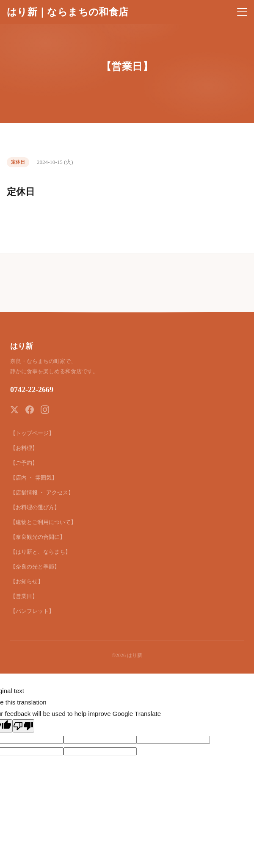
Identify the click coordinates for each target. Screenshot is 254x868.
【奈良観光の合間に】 (38, 537)
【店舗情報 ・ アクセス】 (42, 492)
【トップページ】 (32, 433)
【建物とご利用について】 (43, 522)
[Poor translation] (23, 726)
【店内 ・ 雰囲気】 (34, 478)
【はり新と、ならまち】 (40, 552)
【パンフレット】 (32, 611)
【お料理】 (24, 448)
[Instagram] (45, 410)
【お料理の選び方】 (35, 507)
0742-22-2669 (32, 390)
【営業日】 (24, 596)
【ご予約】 (24, 463)
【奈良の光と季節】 (35, 567)
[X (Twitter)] (14, 410)
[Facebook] (30, 410)
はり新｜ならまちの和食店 (68, 12)
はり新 (22, 346)
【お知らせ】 (27, 581)
